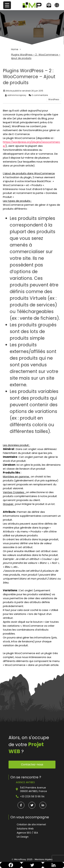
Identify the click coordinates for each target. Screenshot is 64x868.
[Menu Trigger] (7, 5)
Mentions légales (44, 859)
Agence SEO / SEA (27, 833)
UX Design (23, 837)
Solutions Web (25, 829)
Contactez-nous (32, 764)
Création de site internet (31, 824)
